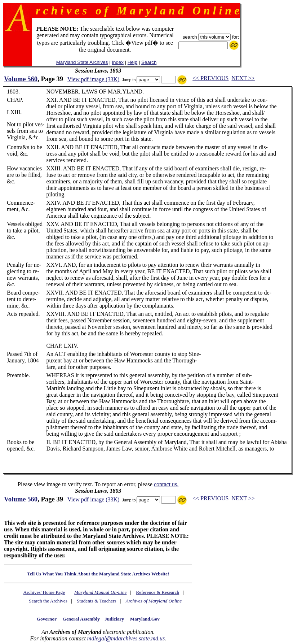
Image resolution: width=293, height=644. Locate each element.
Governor (47, 619)
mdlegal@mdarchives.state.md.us (126, 638)
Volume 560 (21, 79)
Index (118, 62)
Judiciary (114, 619)
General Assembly (81, 619)
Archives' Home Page (44, 592)
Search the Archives (48, 601)
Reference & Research (157, 592)
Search (149, 62)
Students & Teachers (97, 601)
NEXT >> (243, 78)
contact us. (166, 484)
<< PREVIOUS (210, 78)
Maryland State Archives (82, 62)
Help (132, 62)
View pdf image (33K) (93, 79)
